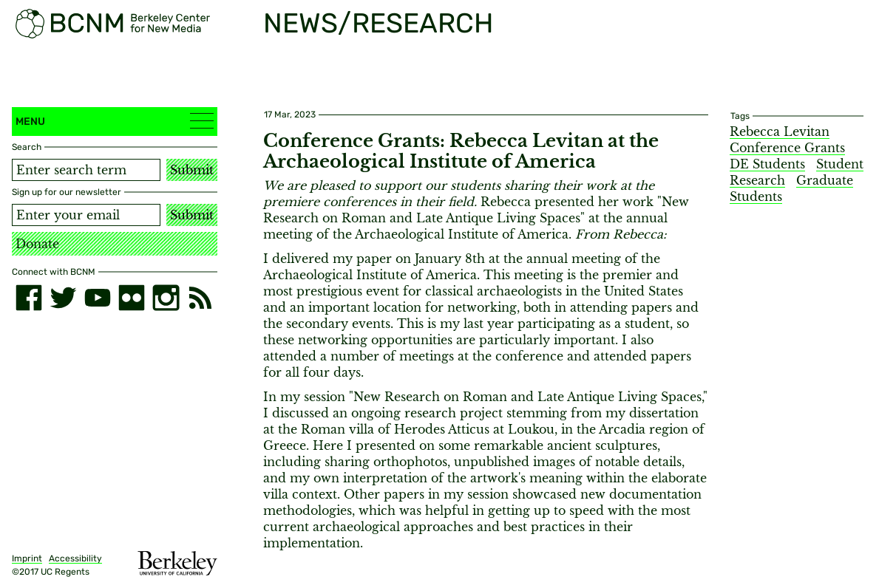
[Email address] (86, 215)
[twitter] (63, 298)
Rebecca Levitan (780, 131)
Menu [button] (115, 121)
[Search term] (86, 170)
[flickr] (132, 298)
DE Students (767, 164)
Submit (192, 170)
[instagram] (166, 298)
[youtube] (98, 298)
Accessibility (75, 558)
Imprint (27, 558)
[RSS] (200, 298)
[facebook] (29, 298)
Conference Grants (787, 148)
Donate (37, 244)
